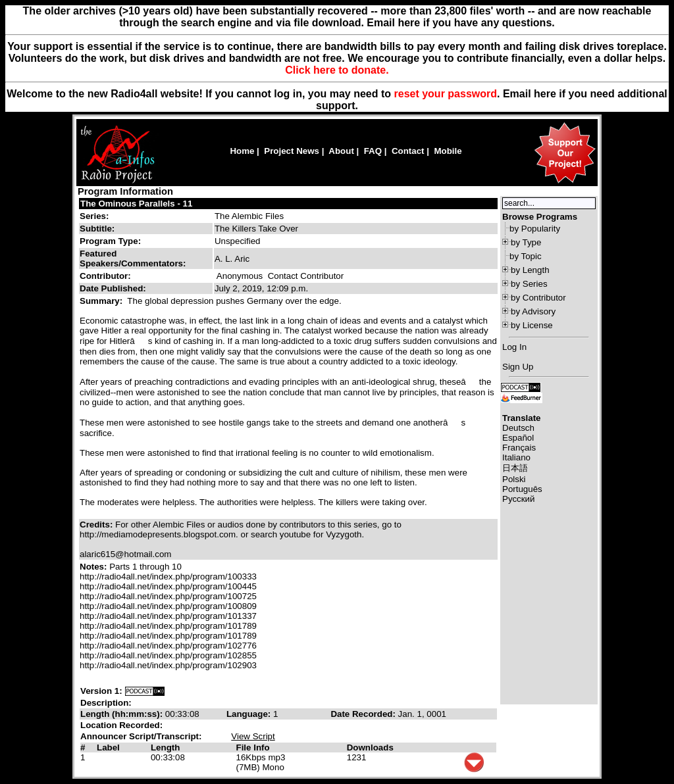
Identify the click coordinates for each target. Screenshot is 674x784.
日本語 (515, 468)
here (545, 94)
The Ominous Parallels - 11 (136, 204)
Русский (518, 499)
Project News (292, 151)
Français (519, 448)
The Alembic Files (249, 216)
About (341, 151)
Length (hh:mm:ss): (123, 714)
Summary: (102, 301)
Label (108, 747)
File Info (253, 747)
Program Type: (110, 241)
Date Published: (113, 288)
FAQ (373, 151)
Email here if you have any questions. (460, 23)
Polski (514, 479)
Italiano (516, 457)
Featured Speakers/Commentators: (133, 258)
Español (518, 438)
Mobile (448, 151)
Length (165, 747)
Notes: (94, 567)
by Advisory (533, 311)
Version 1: (101, 691)
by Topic (526, 256)
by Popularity (535, 229)
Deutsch (518, 428)
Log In (514, 347)
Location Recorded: (121, 725)
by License (532, 325)
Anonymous (240, 276)
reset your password (446, 94)
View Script (253, 736)
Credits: (97, 525)
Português (522, 489)
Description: (106, 703)
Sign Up (518, 367)
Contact (408, 151)
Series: (94, 216)
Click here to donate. (337, 70)
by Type (526, 242)
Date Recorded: (364, 714)
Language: (250, 714)
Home (242, 151)
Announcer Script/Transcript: (141, 736)
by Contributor (538, 298)
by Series (529, 284)
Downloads (370, 747)
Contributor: (105, 276)
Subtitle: (97, 229)
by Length (530, 270)
